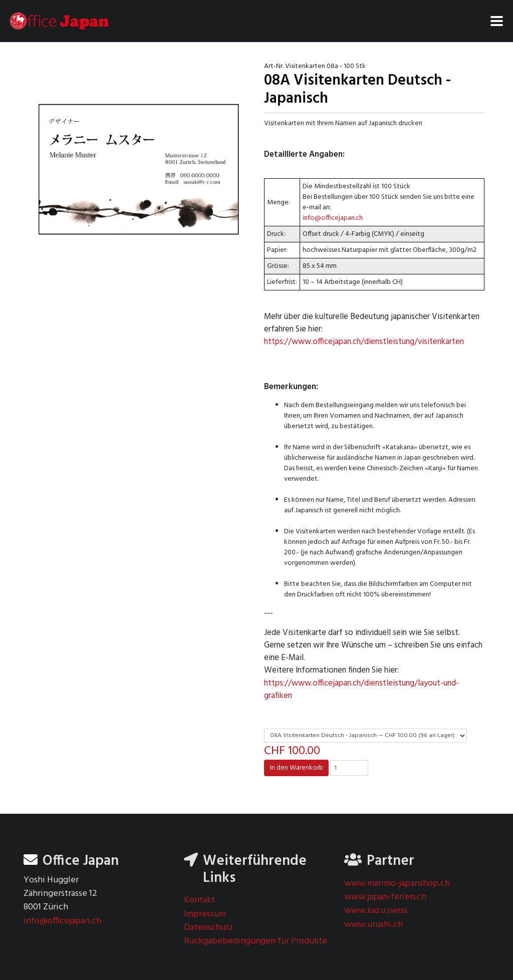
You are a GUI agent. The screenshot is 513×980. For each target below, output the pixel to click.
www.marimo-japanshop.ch (397, 884)
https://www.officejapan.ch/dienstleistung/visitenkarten (364, 342)
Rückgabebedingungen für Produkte (255, 941)
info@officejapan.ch (333, 218)
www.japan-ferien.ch (385, 897)
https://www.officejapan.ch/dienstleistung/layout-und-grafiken (361, 690)
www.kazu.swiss (376, 911)
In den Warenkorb (297, 768)
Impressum (205, 914)
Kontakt (199, 900)
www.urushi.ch (373, 925)
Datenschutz (209, 928)
